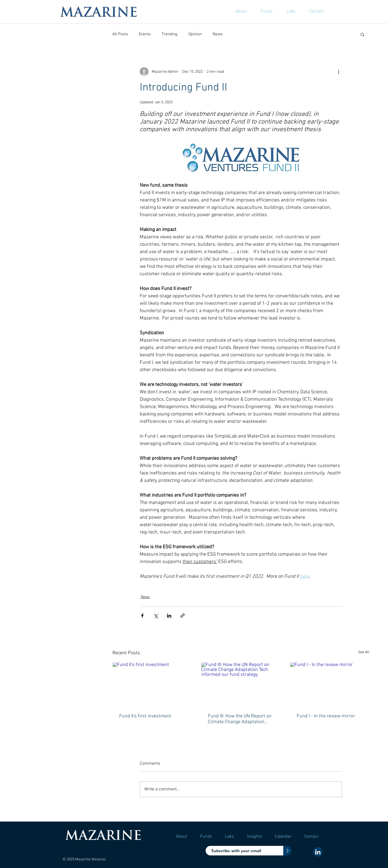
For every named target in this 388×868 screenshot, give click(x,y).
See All (364, 652)
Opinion (195, 34)
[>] (287, 851)
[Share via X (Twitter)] (156, 616)
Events (145, 34)
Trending (170, 34)
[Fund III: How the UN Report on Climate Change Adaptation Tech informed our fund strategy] (241, 685)
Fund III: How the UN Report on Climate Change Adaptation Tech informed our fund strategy (240, 719)
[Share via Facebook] (142, 616)
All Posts (120, 34)
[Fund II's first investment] (152, 685)
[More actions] (339, 72)
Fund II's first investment (145, 716)
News (218, 34)
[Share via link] (183, 616)
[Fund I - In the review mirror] (330, 685)
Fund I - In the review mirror (326, 716)
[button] (362, 34)
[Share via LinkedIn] (169, 616)
